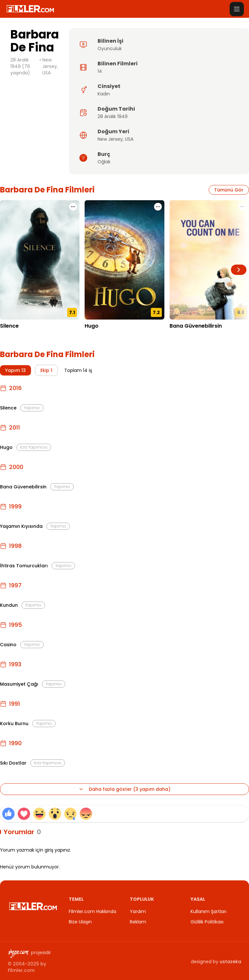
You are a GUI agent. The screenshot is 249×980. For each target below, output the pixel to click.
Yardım (138, 911)
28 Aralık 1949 (113, 116)
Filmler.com (21, 970)
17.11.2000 (180, 336)
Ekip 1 (46, 370)
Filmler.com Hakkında (93, 911)
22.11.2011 (95, 336)
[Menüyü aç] (237, 9)
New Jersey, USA (50, 66)
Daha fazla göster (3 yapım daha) (124, 789)
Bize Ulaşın (80, 922)
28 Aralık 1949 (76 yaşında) (20, 66)
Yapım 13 (16, 370)
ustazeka (230, 962)
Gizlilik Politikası (207, 922)
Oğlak (104, 162)
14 (100, 71)
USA (129, 139)
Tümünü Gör (229, 190)
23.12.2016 (11, 336)
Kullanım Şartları (208, 911)
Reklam (138, 922)
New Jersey (110, 139)
